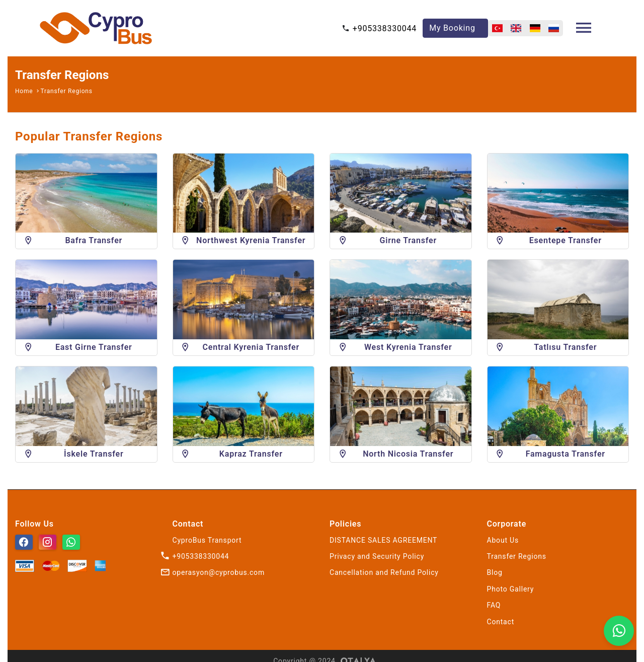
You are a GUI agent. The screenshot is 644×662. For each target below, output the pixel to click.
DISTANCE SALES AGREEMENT (383, 540)
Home (24, 91)
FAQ (494, 605)
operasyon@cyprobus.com (219, 572)
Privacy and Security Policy (377, 556)
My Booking (452, 28)
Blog (495, 572)
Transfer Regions (67, 91)
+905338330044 (385, 28)
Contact (501, 622)
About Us (503, 540)
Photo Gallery (511, 589)
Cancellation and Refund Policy (384, 572)
